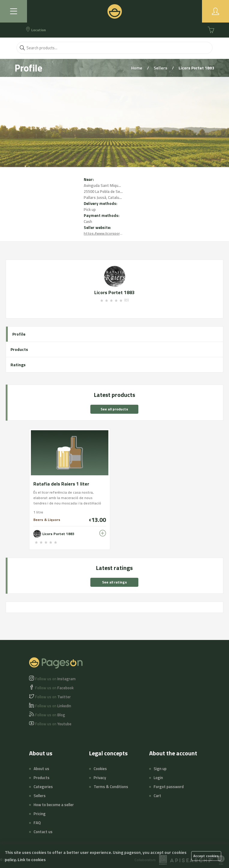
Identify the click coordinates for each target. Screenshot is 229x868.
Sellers (161, 68)
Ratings (18, 365)
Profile (19, 334)
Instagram (55, 679)
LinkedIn (53, 706)
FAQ (37, 823)
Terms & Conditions (111, 787)
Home (137, 68)
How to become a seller (54, 805)
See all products (114, 409)
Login (158, 778)
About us (41, 769)
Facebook (54, 688)
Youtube (53, 724)
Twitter (53, 697)
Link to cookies (32, 859)
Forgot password (169, 787)
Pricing (40, 814)
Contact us (43, 832)
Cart (157, 796)
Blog (50, 715)
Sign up (160, 769)
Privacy (100, 778)
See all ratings (115, 582)
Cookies (100, 769)
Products (19, 349)
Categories (43, 787)
